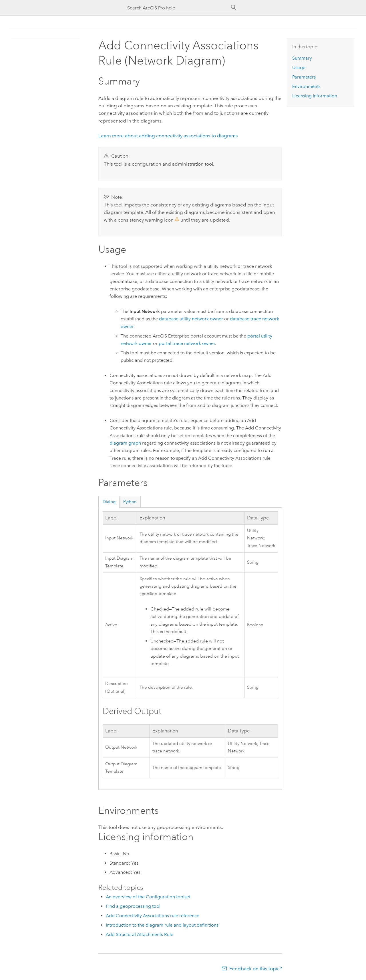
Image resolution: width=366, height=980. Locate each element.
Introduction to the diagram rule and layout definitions (162, 925)
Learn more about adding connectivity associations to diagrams (168, 136)
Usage (299, 68)
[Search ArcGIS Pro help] (177, 8)
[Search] (234, 8)
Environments (306, 86)
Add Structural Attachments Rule (140, 934)
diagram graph (125, 443)
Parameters (304, 77)
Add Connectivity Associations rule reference (153, 916)
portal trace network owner (187, 343)
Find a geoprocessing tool (133, 906)
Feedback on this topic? (256, 969)
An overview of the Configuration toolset (148, 897)
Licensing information (315, 96)
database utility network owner (191, 319)
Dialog (109, 502)
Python (130, 502)
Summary (302, 58)
